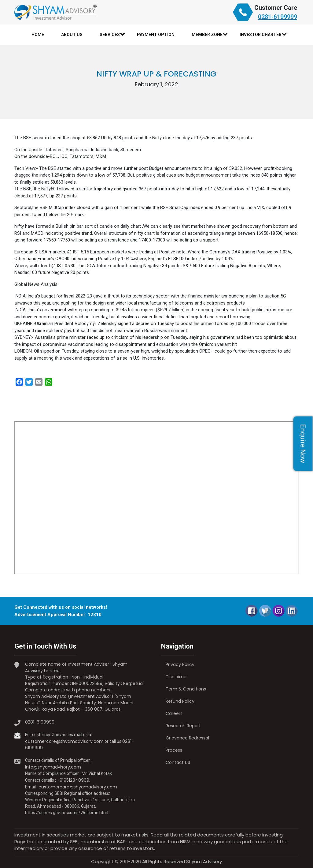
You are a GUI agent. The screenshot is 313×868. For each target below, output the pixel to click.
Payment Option (156, 35)
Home (38, 35)
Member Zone (207, 35)
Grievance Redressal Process (187, 744)
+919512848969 (73, 780)
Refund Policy (180, 701)
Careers (174, 713)
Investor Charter (261, 35)
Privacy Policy (180, 664)
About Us (72, 35)
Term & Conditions (186, 689)
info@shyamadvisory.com (53, 767)
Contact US (178, 762)
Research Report (183, 726)
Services (110, 35)
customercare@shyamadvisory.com (64, 741)
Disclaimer (177, 677)
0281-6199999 (278, 17)
